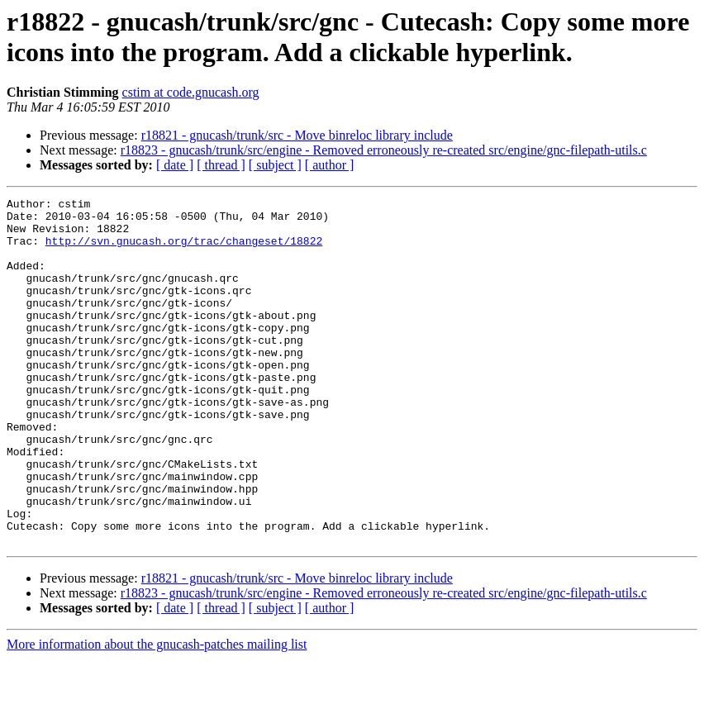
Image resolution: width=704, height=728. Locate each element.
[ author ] (330, 165)
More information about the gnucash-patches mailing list (157, 714)
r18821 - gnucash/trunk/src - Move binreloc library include (297, 135)
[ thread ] (221, 165)
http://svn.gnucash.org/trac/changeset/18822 (184, 250)
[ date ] (175, 165)
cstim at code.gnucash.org (191, 92)
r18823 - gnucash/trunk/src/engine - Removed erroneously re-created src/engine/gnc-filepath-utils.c (384, 150)
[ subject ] (275, 165)
